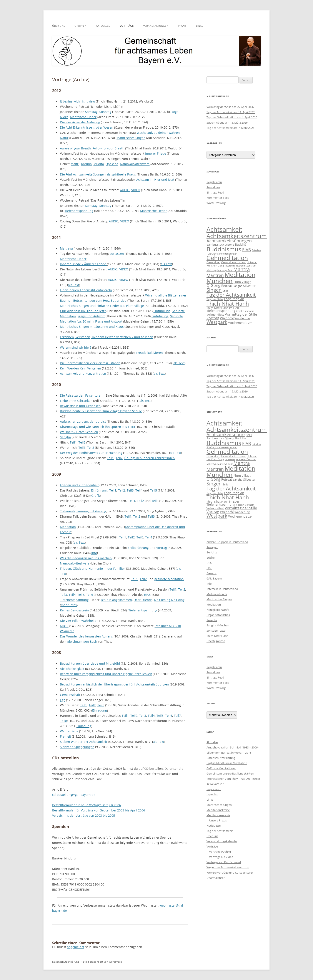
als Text (166, 264)
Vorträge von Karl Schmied (224, 862)
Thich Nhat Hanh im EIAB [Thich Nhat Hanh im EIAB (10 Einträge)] (223, 308)
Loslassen (117, 254)
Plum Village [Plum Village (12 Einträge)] (242, 282)
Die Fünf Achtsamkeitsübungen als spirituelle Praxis (98, 174)
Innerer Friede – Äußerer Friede (83, 264)
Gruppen (81, 26)
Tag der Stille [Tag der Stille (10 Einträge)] (215, 299)
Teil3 (130, 490)
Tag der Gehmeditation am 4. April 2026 (232, 117)
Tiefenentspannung (79, 211)
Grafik (96, 496)
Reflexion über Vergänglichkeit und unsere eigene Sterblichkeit (106, 674)
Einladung (100, 710)
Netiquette (214, 826)
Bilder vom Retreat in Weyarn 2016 (229, 753)
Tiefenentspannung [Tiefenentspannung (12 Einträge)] (221, 311)
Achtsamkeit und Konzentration (83, 373)
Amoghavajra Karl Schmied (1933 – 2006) (232, 747)
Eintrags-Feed (215, 192)
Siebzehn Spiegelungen (77, 747)
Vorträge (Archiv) (220, 852)
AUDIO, (125, 190)
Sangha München (218, 625)
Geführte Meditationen (221, 768)
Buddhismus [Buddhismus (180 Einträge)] (224, 249)
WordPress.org (216, 203)
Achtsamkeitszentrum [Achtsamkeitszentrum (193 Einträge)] (237, 236)
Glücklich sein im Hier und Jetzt (83, 311)
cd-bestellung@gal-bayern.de (74, 795)
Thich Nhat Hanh (217, 636)
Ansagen (212, 547)
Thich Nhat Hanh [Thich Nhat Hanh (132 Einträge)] (228, 303)
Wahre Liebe (69, 731)
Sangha (65, 437)
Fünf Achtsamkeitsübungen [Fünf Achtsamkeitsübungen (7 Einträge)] (222, 254)
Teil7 (177, 716)
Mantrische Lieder (83, 117)
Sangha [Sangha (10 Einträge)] (238, 286)
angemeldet (76, 947)
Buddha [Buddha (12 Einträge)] (241, 244)
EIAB (147, 595)
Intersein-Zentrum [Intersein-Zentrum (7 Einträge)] (246, 266)
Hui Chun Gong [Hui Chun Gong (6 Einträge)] (215, 266)
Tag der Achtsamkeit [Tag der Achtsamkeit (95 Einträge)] (231, 295)
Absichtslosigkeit (72, 669)
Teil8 (63, 721)
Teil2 (82, 442)
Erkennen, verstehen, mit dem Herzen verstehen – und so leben (107, 337)
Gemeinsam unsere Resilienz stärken (230, 773)
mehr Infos (69, 605)
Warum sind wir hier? (76, 347)
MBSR (64, 626)
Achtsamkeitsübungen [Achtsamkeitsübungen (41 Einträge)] (229, 241)
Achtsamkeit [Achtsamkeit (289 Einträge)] (224, 229)
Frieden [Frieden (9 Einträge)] (256, 250)
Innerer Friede (156, 153)
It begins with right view (77, 101)
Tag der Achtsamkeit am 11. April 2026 (231, 112)
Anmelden (213, 187)
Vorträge (127, 26)
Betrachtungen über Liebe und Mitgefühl (90, 663)
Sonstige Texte (216, 631)
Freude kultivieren (150, 353)
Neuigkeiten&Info (218, 610)
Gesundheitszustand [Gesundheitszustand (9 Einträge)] (234, 262)
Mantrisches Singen (131, 138)
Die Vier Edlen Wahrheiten (79, 621)
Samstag (91, 112)
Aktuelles (103, 26)
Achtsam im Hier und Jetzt (155, 180)
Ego (63, 700)
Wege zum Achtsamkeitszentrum (228, 867)
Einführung (162, 311)
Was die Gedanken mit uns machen (86, 558)
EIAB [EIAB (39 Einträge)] (246, 250)
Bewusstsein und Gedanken (80, 406)
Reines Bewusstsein (74, 610)
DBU (209, 563)
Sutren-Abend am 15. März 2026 (227, 122)
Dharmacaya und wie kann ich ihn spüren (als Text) (97, 427)
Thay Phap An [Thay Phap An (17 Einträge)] (234, 299)
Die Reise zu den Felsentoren (81, 395)
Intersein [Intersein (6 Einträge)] (230, 266)
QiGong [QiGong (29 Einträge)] (213, 285)
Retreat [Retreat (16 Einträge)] (227, 286)
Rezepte (212, 620)
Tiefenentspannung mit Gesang (83, 511)
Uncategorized (216, 641)
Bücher (211, 558)
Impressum (214, 789)
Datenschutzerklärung (221, 758)
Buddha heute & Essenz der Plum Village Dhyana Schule (101, 411)
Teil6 (90, 595)
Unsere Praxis (218, 820)
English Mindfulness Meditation (227, 763)
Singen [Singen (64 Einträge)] (214, 290)
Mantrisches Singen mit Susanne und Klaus (92, 327)
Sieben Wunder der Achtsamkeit (84, 742)
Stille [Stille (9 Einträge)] (226, 291)
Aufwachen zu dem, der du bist (83, 421)
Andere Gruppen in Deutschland (227, 542)
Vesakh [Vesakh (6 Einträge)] (240, 311)
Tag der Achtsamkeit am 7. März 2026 (230, 128)
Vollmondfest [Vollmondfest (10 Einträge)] (215, 315)
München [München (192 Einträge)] (220, 281)
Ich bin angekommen (117, 600)
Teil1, (74, 442)
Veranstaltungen (156, 26)
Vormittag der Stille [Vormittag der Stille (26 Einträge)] (241, 314)
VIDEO (136, 190)
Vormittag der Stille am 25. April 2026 (230, 107)
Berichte (212, 552)
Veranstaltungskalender (222, 841)
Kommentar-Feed (218, 198)
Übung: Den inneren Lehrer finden (150, 458)
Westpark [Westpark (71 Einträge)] (217, 322)
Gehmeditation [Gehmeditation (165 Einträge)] (227, 258)
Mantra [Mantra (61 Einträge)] (242, 269)
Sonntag (105, 112)
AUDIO (114, 221)
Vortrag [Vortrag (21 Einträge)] (213, 318)
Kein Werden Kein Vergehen (81, 368)
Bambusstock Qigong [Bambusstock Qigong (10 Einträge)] (220, 245)
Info (94, 553)
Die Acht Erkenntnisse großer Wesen (87, 127)
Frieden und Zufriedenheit (79, 485)
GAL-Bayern (214, 578)
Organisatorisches (218, 615)
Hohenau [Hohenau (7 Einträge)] (252, 262)
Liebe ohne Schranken (76, 401)
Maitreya (66, 248)
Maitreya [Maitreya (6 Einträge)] (211, 270)
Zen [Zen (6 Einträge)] (250, 323)
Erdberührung (138, 548)
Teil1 (82, 448)
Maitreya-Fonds (217, 594)
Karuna (86, 164)
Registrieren (214, 182)
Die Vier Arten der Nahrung (80, 122)
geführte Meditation (169, 579)
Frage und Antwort (91, 316)
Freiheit (66, 736)
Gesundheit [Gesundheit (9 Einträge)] (213, 262)
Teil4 (139, 490)
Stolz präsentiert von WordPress (102, 962)
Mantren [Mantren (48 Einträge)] (215, 275)
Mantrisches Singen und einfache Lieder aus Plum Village (102, 306)
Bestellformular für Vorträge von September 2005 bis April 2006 (99, 810)
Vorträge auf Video (221, 857)
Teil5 (153, 490)
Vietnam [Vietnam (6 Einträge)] (250, 311)
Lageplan (212, 794)
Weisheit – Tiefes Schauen (79, 432)
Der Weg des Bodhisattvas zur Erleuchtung (91, 453)
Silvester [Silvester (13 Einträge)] (249, 286)
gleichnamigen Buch (82, 641)
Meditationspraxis (218, 815)
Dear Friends (143, 600)
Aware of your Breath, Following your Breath (93, 148)
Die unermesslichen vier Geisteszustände (90, 363)
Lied (123, 300)
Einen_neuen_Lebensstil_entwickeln (86, 290)
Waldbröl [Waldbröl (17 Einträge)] (227, 318)
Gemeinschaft (70, 695)
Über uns (59, 26)
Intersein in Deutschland (222, 589)
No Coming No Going (169, 600)
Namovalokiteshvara (135, 164)
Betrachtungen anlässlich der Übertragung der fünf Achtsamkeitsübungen (114, 684)
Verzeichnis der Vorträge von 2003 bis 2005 (84, 815)
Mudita (99, 164)
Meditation (68, 527)
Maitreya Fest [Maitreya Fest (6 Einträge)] (225, 270)
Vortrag (162, 548)
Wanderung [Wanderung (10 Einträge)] (242, 318)
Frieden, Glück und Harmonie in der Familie (92, 569)
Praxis (182, 26)
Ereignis (211, 573)
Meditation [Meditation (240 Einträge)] (240, 275)
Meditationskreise (218, 810)
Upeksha (112, 164)
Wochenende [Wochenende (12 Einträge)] (238, 323)
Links (200, 26)
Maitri (75, 164)
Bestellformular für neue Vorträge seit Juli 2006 (87, 805)
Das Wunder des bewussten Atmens (86, 636)
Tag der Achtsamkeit (220, 831)
